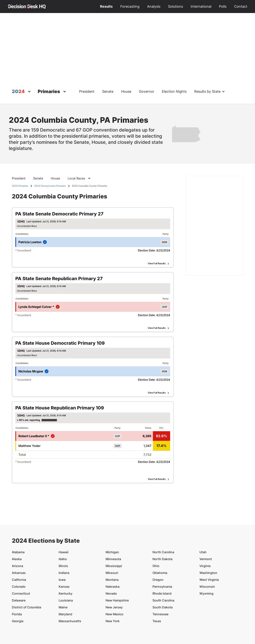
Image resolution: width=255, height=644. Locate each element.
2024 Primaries (20, 186)
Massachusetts (70, 598)
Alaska (17, 536)
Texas (157, 598)
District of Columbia (27, 585)
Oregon (158, 557)
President (87, 91)
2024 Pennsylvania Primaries (50, 186)
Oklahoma (160, 550)
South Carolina (163, 578)
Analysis (154, 6)
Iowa (62, 557)
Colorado (19, 564)
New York (113, 598)
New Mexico (114, 592)
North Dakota (162, 536)
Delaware (19, 578)
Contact (241, 6)
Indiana (64, 550)
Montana (112, 557)
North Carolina (163, 529)
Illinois (63, 543)
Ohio (156, 543)
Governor (147, 91)
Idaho (63, 536)
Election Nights (174, 91)
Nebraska (113, 564)
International (201, 6)
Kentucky (66, 571)
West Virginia (209, 557)
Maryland (65, 592)
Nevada (111, 571)
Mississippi (114, 543)
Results (106, 6)
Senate (108, 91)
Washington (208, 550)
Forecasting (130, 6)
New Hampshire (117, 578)
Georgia (18, 598)
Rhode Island (162, 571)
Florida (17, 592)
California (19, 557)
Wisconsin (207, 564)
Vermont (206, 536)
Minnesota (113, 536)
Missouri (112, 550)
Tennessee (160, 592)
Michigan (112, 529)
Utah (203, 529)
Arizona (18, 543)
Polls (223, 6)
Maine (63, 585)
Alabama (18, 529)
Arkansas (19, 550)
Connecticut (21, 571)
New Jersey (114, 585)
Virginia (205, 543)
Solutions (175, 6)
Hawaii (64, 529)
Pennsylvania (162, 564)
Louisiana (66, 578)
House (126, 91)
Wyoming (206, 571)
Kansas (64, 564)
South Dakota (163, 585)
